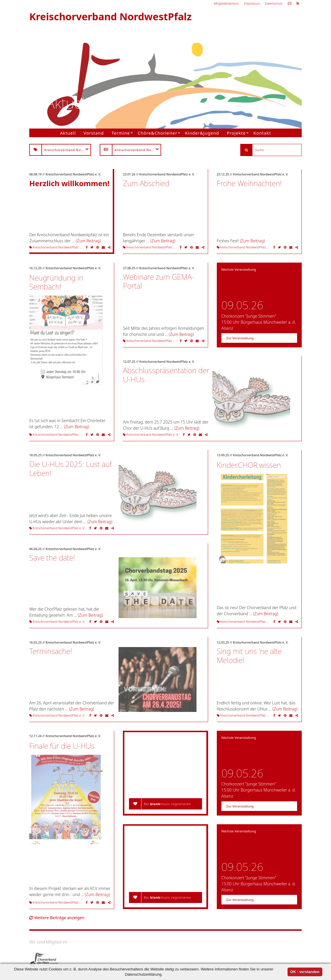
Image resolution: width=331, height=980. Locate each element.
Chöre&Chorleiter (158, 133)
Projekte (236, 133)
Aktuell (68, 133)
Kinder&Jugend (202, 133)
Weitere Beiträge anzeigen (57, 918)
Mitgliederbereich (226, 3)
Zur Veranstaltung (240, 338)
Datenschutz (274, 3)
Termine (121, 133)
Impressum (252, 3)
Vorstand (94, 133)
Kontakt (262, 133)
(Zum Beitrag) (88, 241)
